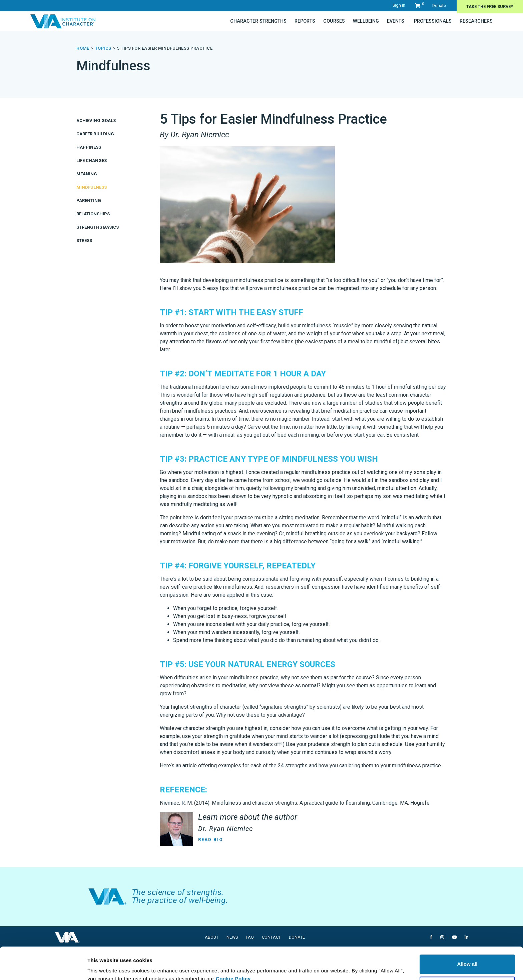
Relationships (93, 214)
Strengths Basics (98, 227)
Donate (439, 5)
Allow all (467, 934)
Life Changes (92, 160)
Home (83, 48)
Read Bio (210, 839)
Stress (84, 240)
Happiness (89, 147)
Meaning (87, 174)
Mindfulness (92, 187)
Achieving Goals (96, 120)
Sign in (399, 5)
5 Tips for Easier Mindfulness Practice (165, 48)
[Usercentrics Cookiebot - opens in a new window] (43, 967)
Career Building (95, 134)
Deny (467, 955)
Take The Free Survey (490, 6)
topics (103, 48)
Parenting (89, 200)
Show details (103, 967)
